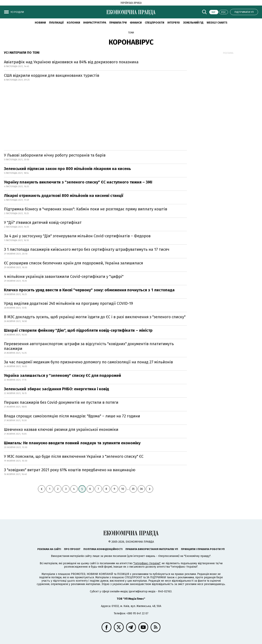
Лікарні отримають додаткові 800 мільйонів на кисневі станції (64, 196)
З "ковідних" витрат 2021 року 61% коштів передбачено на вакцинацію (70, 470)
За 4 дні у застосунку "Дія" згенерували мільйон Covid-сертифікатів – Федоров (77, 236)
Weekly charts (217, 23)
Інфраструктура (95, 23)
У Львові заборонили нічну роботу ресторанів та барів (55, 155)
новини (40, 23)
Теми (131, 33)
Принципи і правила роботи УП (203, 549)
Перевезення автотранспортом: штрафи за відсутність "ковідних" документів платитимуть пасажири (89, 346)
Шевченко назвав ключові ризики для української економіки (61, 429)
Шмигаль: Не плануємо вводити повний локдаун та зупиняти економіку (72, 443)
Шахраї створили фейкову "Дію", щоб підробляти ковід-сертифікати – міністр (78, 330)
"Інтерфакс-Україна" (147, 563)
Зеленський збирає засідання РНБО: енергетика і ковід (57, 389)
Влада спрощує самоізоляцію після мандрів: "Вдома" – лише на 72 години (72, 416)
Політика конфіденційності (103, 549)
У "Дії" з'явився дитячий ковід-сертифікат (43, 222)
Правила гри (118, 23)
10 (123, 489)
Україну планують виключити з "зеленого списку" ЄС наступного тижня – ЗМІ (78, 182)
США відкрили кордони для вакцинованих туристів (52, 75)
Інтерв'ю (174, 23)
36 (141, 489)
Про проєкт (72, 549)
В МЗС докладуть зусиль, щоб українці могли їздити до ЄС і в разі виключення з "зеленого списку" (95, 317)
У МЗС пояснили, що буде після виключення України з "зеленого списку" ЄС (74, 456)
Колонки (73, 23)
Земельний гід (193, 23)
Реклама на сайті (49, 549)
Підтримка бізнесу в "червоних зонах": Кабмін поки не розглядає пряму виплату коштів (86, 209)
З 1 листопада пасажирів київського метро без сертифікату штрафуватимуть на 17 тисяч (87, 249)
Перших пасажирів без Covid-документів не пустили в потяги (61, 402)
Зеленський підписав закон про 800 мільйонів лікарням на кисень (67, 169)
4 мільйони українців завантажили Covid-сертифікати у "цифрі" (64, 276)
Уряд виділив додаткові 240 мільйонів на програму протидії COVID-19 (68, 303)
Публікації (56, 23)
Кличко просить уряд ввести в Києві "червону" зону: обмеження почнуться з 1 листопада (89, 290)
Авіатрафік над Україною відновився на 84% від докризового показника (71, 62)
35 (133, 489)
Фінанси (136, 23)
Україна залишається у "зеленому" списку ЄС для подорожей (63, 375)
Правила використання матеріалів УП (152, 549)
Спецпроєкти (155, 23)
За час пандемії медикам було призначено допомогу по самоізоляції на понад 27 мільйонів (88, 362)
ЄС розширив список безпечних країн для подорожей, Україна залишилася (74, 263)
